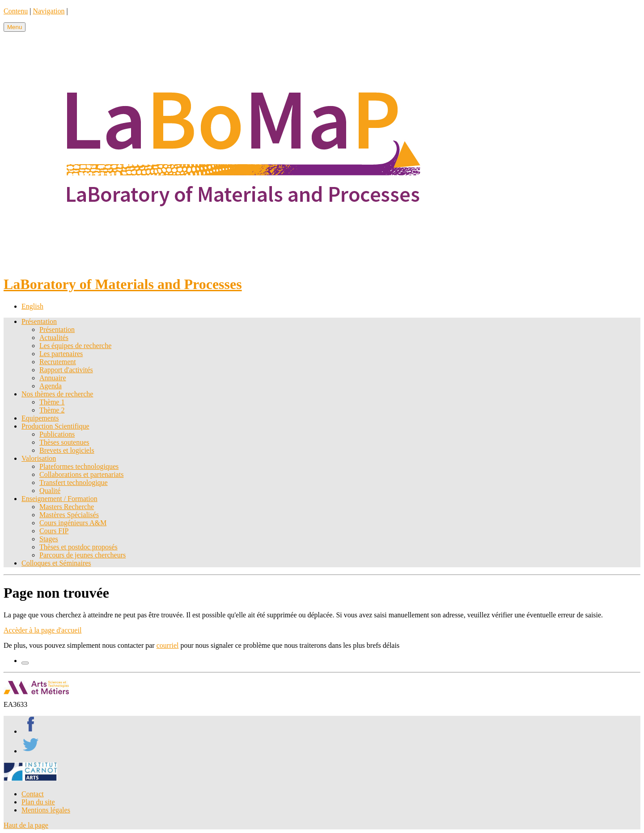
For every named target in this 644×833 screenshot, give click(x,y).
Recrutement (58, 362)
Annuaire (53, 378)
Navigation (49, 11)
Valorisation (39, 458)
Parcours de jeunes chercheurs (83, 555)
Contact (33, 794)
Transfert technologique (74, 482)
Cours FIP (54, 531)
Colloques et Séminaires (56, 563)
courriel (168, 645)
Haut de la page (26, 825)
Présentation (39, 321)
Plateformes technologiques (79, 466)
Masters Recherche (67, 507)
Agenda (51, 386)
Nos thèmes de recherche (57, 394)
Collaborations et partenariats (81, 474)
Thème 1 (52, 402)
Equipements (40, 418)
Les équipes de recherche (75, 346)
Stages (49, 539)
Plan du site (38, 802)
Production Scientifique (55, 426)
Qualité (50, 491)
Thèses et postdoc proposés (78, 547)
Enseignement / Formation (59, 499)
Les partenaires (61, 354)
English (32, 306)
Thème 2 (52, 410)
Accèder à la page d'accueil (42, 630)
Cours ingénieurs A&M (73, 523)
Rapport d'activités (66, 370)
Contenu (16, 11)
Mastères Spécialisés (69, 515)
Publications (57, 434)
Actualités (54, 338)
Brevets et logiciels (67, 450)
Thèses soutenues (64, 442)
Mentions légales (46, 810)
